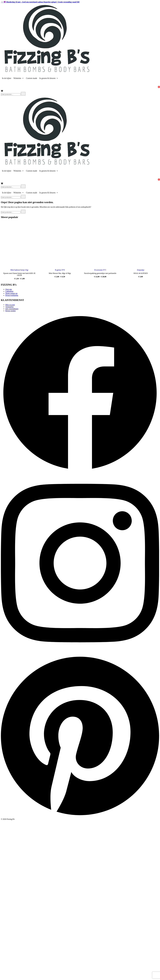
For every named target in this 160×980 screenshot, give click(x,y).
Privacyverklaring (12, 295)
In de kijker (7, 78)
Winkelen (19, 78)
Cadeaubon (9, 291)
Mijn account (10, 305)
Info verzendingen (12, 309)
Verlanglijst (9, 307)
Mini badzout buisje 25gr (19, 270)
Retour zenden (10, 311)
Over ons (9, 289)
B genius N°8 (60, 270)
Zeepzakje (141, 270)
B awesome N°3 (100, 270)
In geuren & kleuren (49, 78)
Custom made (32, 78)
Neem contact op (11, 293)
